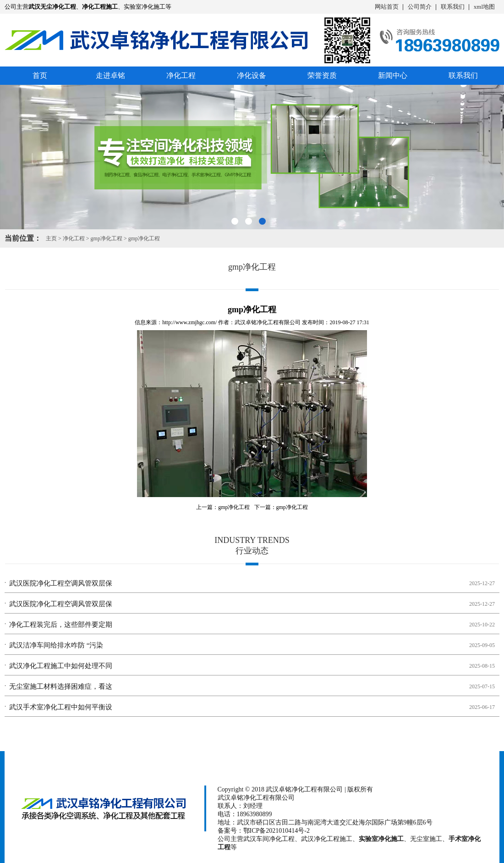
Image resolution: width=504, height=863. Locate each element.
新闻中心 (393, 75)
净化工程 (181, 75)
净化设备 (252, 75)
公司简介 (420, 7)
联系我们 (453, 7)
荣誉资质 (322, 75)
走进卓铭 (110, 75)
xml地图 (484, 7)
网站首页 (387, 7)
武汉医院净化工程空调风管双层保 (61, 583)
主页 (51, 238)
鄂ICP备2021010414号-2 (277, 831)
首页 (40, 75)
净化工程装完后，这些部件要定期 (61, 625)
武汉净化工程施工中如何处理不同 (61, 666)
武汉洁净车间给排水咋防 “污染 (56, 645)
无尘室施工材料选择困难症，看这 (61, 686)
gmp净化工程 (107, 238)
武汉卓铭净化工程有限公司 (268, 322)
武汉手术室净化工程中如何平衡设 (61, 707)
